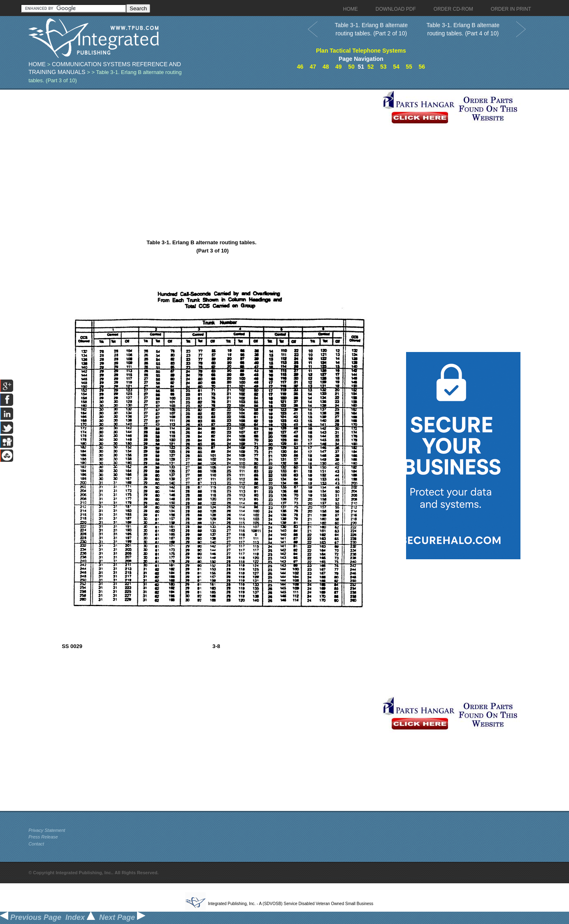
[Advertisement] (203, 147)
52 (371, 67)
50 (351, 67)
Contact (36, 844)
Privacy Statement (47, 830)
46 (300, 67)
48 (326, 67)
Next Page (122, 917)
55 (409, 67)
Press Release (43, 837)
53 (383, 67)
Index (80, 917)
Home (37, 64)
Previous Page (31, 917)
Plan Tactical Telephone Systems (361, 51)
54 (396, 67)
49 (339, 67)
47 (313, 67)
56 (422, 67)
